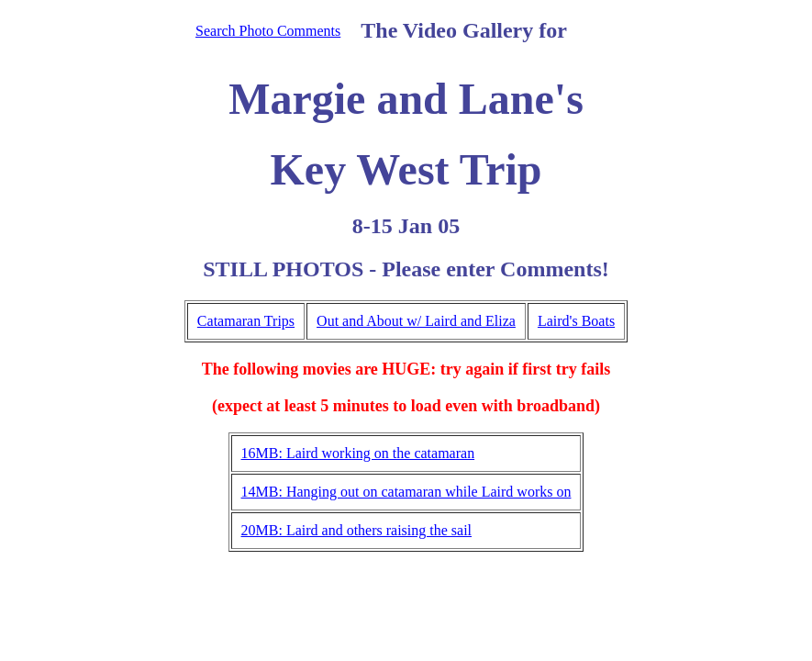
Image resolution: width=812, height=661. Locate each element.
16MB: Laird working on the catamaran (358, 453)
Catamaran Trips (246, 321)
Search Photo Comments (268, 31)
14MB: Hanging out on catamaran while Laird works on (406, 492)
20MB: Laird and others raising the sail (357, 530)
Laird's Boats (576, 321)
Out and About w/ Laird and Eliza (416, 321)
